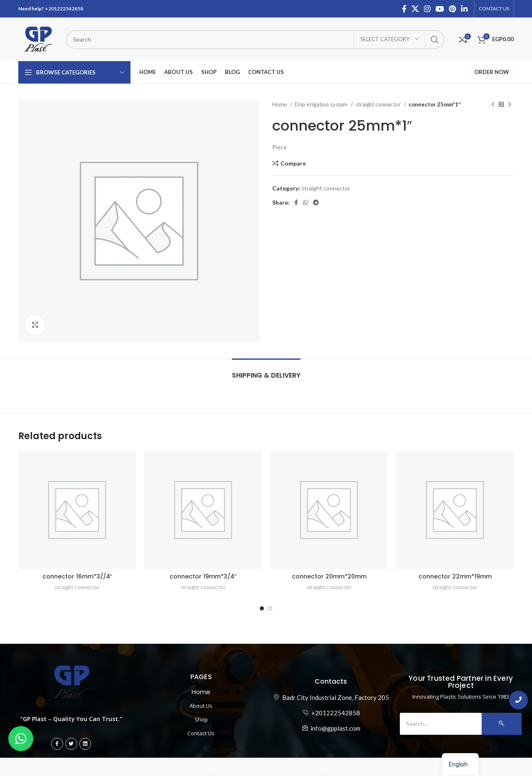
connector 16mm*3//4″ (77, 576)
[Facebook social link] (404, 9)
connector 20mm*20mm (329, 576)
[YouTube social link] (440, 9)
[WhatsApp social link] (305, 203)
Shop (201, 719)
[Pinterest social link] (452, 9)
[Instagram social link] (427, 9)
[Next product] (510, 105)
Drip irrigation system (322, 104)
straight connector (379, 104)
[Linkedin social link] (464, 9)
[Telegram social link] (316, 203)
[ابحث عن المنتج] (255, 40)
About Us (201, 706)
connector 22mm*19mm (455, 576)
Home (280, 104)
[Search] (441, 724)
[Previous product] (493, 105)
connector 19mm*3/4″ (203, 576)
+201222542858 (64, 9)
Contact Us (201, 733)
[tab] (266, 371)
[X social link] (415, 9)
